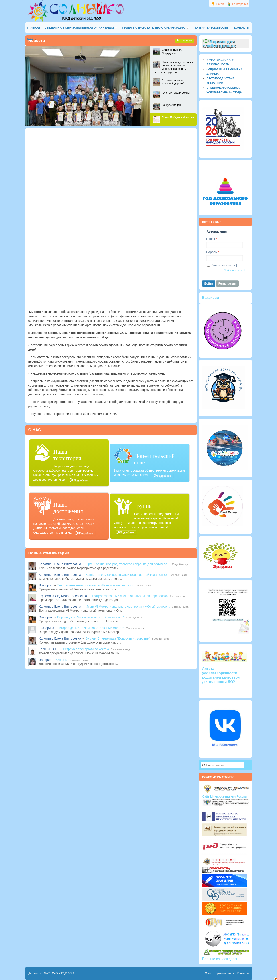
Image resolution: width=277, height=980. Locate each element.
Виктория (46, 585)
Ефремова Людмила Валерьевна (63, 596)
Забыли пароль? (235, 271)
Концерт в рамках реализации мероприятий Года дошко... (128, 575)
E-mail (211, 239)
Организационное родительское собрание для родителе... (128, 564)
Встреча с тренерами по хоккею (86, 649)
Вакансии (211, 298)
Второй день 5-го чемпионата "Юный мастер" (92, 628)
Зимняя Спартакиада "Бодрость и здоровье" (118, 638)
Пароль (212, 252)
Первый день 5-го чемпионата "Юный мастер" (90, 617)
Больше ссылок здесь (220, 959)
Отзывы (62, 660)
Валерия (45, 660)
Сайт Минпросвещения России (225, 796)
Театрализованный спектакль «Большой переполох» (95, 585)
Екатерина (47, 628)
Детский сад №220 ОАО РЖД (47, 973)
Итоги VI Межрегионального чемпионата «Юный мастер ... (128, 607)
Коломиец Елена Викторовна (60, 564)
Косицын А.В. (49, 649)
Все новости (184, 41)
